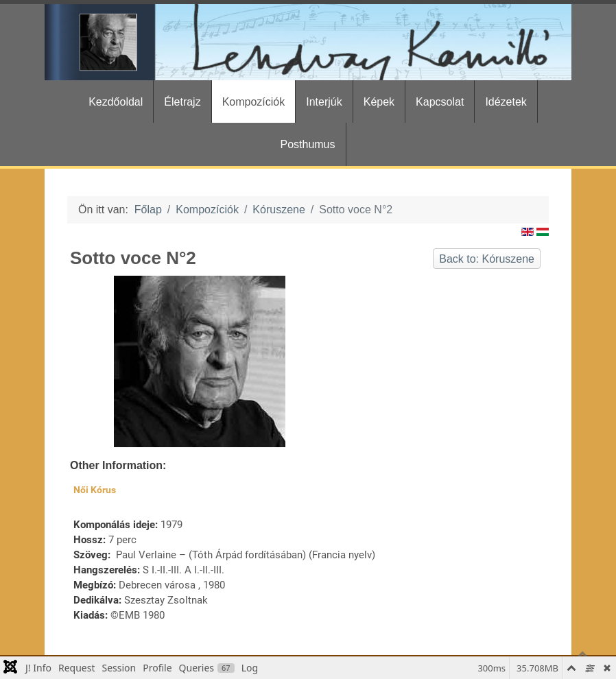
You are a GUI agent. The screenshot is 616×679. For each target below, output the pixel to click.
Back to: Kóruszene (487, 259)
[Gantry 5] (308, 42)
